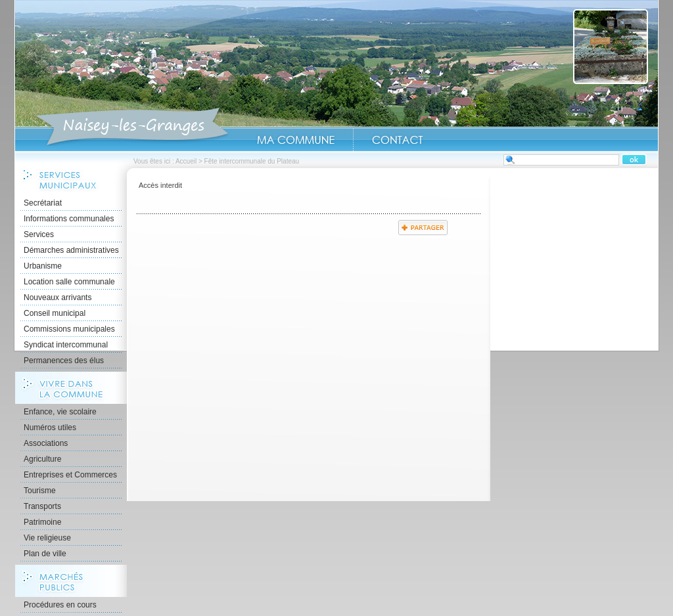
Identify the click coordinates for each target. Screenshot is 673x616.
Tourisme (40, 491)
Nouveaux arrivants (58, 297)
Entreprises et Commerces (70, 475)
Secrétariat (43, 203)
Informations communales (69, 219)
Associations (46, 443)
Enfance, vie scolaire (60, 412)
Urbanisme (43, 266)
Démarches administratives (71, 250)
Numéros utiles (50, 428)
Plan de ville (45, 554)
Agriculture (42, 459)
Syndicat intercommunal (66, 345)
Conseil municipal (55, 313)
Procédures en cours (60, 605)
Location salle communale (69, 282)
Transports (42, 506)
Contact (398, 140)
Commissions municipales (69, 329)
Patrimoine (42, 522)
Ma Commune (296, 140)
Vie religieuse (47, 538)
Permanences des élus (64, 361)
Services (39, 234)
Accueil (132, 127)
